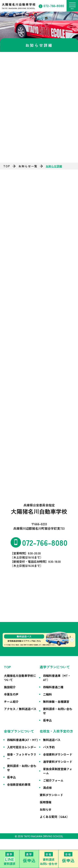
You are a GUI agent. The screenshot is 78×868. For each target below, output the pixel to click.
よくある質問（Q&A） (54, 817)
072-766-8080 (54, 6)
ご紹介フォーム (53, 780)
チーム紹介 (11, 702)
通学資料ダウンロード (58, 762)
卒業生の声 (11, 694)
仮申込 (47, 720)
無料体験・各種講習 (56, 702)
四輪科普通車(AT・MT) (22, 740)
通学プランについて (55, 667)
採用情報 (46, 802)
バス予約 (49, 747)
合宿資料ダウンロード (58, 754)
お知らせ (46, 809)
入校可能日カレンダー (22, 747)
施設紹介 (10, 687)
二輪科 (47, 694)
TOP (7, 166)
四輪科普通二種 (53, 687)
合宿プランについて (19, 731)
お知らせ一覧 (28, 166)
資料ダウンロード (51, 795)
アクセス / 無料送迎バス (20, 709)
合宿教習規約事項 (19, 784)
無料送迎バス (52, 740)
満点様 (47, 788)
